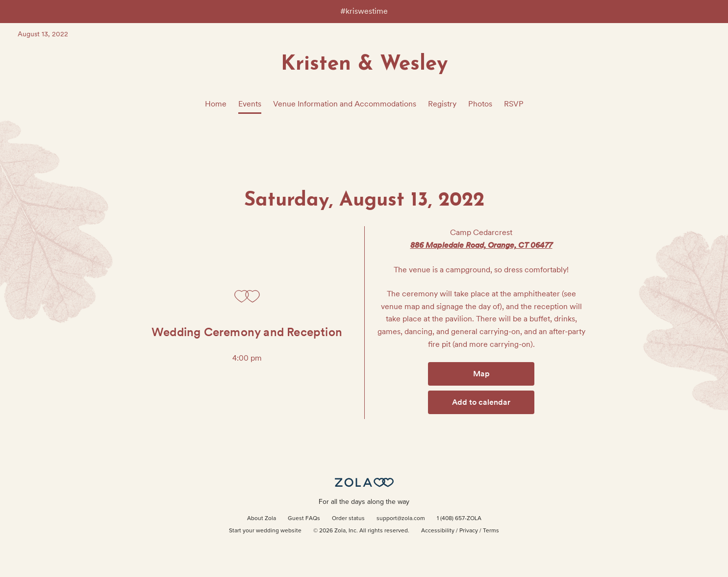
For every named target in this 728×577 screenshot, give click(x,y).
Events (250, 104)
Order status (348, 519)
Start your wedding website (265, 531)
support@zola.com (401, 519)
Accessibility (438, 531)
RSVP (514, 104)
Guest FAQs (304, 519)
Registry (442, 104)
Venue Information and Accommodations (345, 104)
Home (216, 104)
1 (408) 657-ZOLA (459, 519)
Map (481, 374)
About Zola (262, 519)
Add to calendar (481, 402)
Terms (491, 531)
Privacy (469, 531)
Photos (480, 104)
